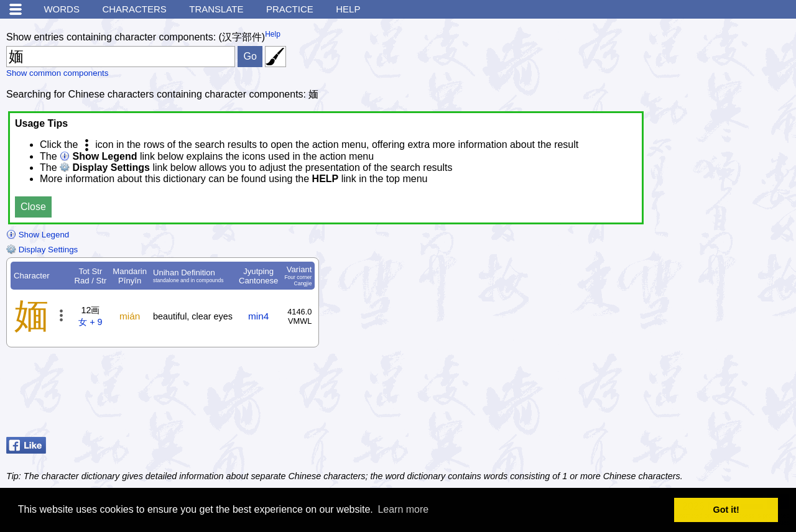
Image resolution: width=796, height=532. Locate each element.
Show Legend (38, 235)
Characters (134, 9)
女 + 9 (90, 322)
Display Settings (42, 250)
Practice (290, 9)
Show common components (57, 73)
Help (348, 9)
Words (62, 9)
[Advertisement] (690, 401)
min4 (258, 316)
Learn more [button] (403, 509)
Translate (216, 9)
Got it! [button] (726, 510)
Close (33, 207)
